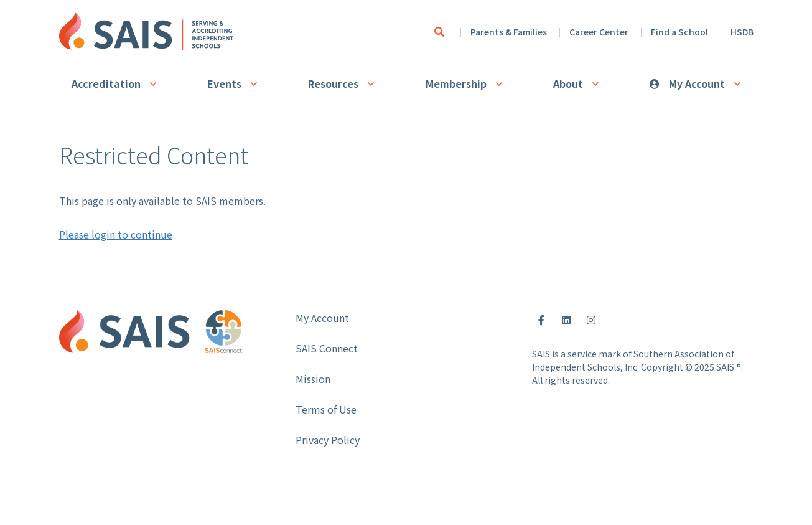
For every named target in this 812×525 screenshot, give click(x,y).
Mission (313, 379)
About (568, 83)
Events (224, 83)
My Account (697, 83)
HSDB (742, 32)
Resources (333, 83)
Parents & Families (509, 32)
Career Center (599, 32)
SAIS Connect (327, 348)
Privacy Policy (328, 440)
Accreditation (106, 83)
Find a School (679, 32)
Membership (456, 83)
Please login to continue (116, 234)
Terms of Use (326, 409)
